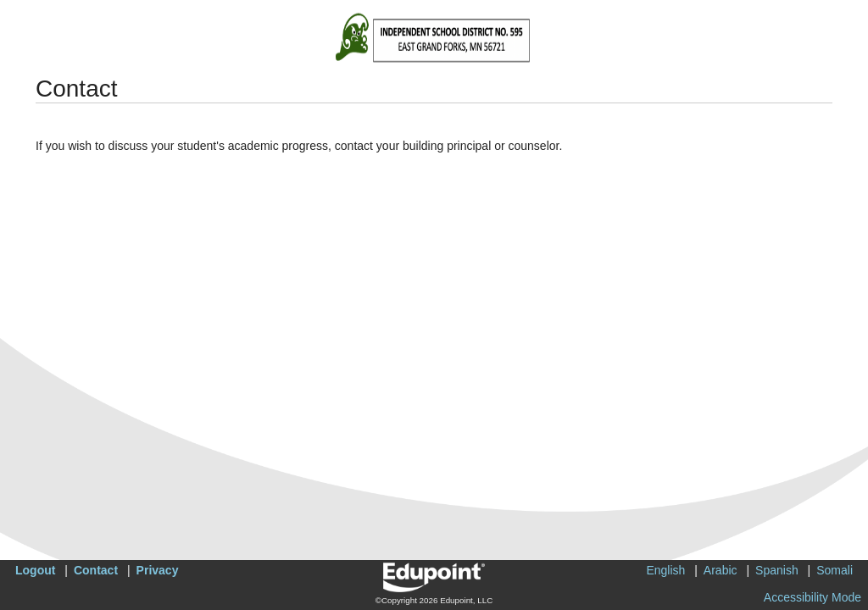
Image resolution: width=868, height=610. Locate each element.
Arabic (721, 570)
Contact (96, 570)
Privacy (158, 570)
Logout (35, 570)
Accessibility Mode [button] (812, 597)
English (665, 570)
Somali (835, 570)
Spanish (777, 570)
